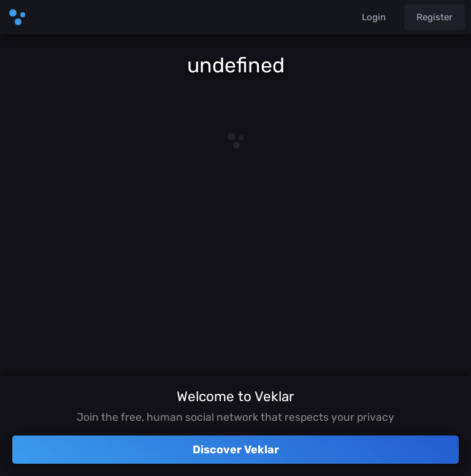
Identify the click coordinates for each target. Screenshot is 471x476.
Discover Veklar (236, 450)
